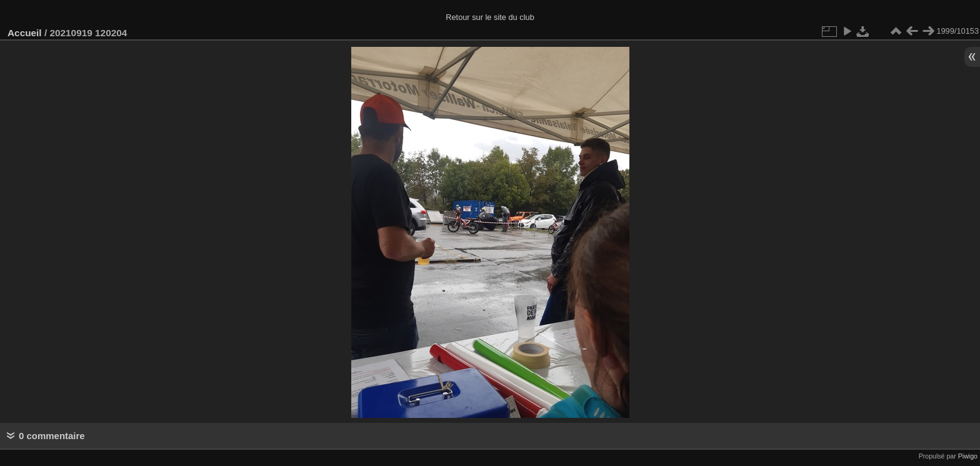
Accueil (25, 33)
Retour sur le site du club (490, 17)
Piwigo (968, 456)
